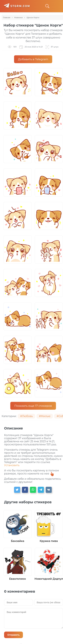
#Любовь (26, 416)
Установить (12, 465)
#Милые (45, 416)
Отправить (13, 635)
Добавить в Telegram (33, 59)
